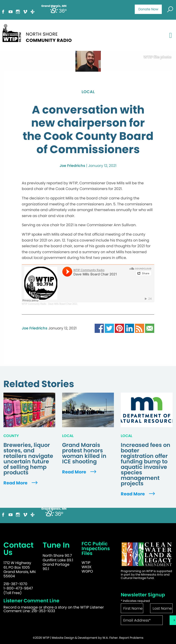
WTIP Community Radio (34, 304)
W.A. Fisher (110, 638)
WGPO (87, 571)
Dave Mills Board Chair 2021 (63, 304)
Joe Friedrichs (72, 166)
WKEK (87, 567)
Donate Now (148, 9)
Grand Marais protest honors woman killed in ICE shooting (84, 453)
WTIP (86, 563)
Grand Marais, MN (54, 509)
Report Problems (131, 638)
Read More (21, 483)
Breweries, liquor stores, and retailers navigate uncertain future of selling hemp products (28, 459)
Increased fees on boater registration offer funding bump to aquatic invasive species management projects (146, 464)
